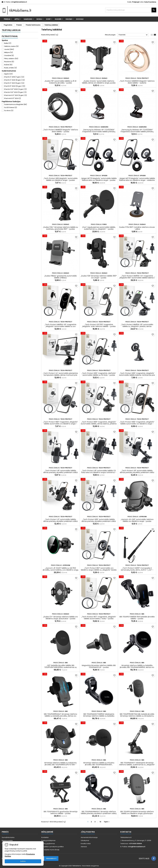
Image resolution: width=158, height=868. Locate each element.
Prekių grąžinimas (48, 844)
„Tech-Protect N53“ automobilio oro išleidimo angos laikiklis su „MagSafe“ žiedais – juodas (99, 570)
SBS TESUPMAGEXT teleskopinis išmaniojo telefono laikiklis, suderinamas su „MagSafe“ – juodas (137, 765)
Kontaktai (45, 837)
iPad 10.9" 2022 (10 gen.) (15, 86)
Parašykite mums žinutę (50, 850)
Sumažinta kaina (8, 837)
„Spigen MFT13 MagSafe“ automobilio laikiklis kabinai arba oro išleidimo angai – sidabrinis (137, 179)
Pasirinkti (133, 35)
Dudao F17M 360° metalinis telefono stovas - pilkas (137, 228)
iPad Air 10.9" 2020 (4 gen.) (15, 89)
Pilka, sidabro (11, 59)
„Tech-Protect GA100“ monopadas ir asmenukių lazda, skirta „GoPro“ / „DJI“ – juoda (137, 570)
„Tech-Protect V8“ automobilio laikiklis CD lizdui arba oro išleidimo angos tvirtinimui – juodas (99, 472)
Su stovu (9, 111)
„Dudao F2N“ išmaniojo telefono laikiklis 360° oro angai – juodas (99, 277)
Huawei (58, 19)
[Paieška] (131, 10)
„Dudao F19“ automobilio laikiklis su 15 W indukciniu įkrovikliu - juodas (60, 82)
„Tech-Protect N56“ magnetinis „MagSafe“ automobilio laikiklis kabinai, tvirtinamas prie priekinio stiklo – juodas (137, 375)
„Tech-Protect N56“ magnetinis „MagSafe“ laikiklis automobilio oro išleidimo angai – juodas (137, 424)
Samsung (28, 19)
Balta (8, 43)
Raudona (9, 62)
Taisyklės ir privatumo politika (52, 847)
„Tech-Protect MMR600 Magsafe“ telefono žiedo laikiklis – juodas (61, 131)
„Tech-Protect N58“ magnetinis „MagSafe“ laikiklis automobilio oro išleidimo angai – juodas (60, 424)
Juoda (9, 49)
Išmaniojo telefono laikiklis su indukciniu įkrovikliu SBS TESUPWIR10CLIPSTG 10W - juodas (61, 765)
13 (100, 822)
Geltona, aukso (11, 46)
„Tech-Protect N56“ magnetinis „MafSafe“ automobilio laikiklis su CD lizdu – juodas (99, 374)
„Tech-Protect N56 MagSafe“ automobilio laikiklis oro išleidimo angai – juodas (61, 179)
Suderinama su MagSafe (16, 104)
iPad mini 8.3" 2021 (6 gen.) (15, 95)
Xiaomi (69, 19)
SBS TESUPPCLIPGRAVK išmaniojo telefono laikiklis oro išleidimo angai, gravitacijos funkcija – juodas (137, 813)
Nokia (39, 19)
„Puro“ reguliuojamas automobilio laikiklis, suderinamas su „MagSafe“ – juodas (99, 228)
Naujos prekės (7, 840)
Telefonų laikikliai (11, 30)
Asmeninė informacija (89, 837)
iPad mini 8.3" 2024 (13, 98)
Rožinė (8, 65)
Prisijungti (136, 2)
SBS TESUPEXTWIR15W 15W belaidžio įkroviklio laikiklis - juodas (137, 618)
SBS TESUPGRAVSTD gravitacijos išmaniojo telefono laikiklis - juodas (61, 812)
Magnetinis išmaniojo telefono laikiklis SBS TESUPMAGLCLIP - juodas (99, 666)
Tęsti (107, 822)
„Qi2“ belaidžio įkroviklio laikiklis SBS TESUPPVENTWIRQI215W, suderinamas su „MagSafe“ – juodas (60, 667)
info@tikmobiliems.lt (19, 2)
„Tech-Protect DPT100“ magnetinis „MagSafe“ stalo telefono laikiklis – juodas (99, 325)
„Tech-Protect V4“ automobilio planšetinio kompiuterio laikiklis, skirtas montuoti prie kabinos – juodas (60, 375)
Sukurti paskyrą (150, 2)
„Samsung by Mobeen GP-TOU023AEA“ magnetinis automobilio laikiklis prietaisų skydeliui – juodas (137, 132)
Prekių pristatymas (48, 840)
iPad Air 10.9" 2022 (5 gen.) (15, 92)
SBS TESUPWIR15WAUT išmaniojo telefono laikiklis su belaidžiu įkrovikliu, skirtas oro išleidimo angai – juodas (61, 716)
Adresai (84, 847)
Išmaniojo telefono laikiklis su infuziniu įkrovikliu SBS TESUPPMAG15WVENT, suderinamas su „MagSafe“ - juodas (99, 765)
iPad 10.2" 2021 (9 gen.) (14, 83)
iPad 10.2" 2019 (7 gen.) (14, 77)
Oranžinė (9, 55)
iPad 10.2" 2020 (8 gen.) (14, 80)
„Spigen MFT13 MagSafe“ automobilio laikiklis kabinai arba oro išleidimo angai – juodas (99, 179)
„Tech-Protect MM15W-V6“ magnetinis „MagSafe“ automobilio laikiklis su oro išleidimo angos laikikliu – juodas (60, 326)
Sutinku (23, 861)
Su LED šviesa (11, 107)
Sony (48, 19)
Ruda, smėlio (10, 68)
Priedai (7, 19)
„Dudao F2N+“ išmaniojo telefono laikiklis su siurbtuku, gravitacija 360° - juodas (60, 228)
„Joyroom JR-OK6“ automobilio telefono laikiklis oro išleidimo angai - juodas (137, 520)
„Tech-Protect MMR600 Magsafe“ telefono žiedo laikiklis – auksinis (137, 82)
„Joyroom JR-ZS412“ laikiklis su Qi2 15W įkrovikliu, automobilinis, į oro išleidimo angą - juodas (61, 570)
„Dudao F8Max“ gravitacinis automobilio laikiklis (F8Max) (61, 277)
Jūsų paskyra (88, 832)
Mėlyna (9, 52)
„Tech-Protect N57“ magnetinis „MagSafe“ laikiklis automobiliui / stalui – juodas (99, 618)
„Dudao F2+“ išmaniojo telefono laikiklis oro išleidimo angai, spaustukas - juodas (60, 618)
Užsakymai (85, 840)
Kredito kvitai (86, 844)
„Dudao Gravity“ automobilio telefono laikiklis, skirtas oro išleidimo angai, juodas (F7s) (99, 83)
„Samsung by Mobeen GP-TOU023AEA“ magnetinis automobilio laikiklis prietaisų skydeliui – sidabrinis (99, 132)
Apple (17, 19)
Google (80, 19)
